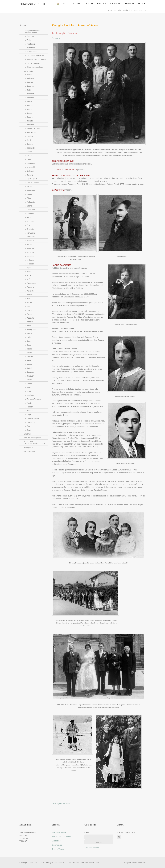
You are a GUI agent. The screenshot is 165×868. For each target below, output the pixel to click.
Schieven (30, 376)
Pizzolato (30, 318)
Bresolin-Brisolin (33, 129)
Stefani (29, 384)
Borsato (30, 121)
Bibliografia (28, 448)
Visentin (30, 411)
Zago (29, 415)
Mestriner (30, 256)
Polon (29, 326)
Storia (90, 4)
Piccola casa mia (33, 63)
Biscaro (30, 117)
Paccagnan (31, 283)
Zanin (29, 426)
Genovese (31, 210)
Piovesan (30, 310)
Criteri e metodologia (35, 67)
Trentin (29, 403)
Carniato (30, 136)
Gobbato (30, 221)
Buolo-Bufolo (32, 132)
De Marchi (31, 167)
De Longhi (31, 163)
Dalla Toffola (32, 159)
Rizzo (29, 341)
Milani (29, 272)
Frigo (29, 198)
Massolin (30, 248)
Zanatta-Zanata (33, 418)
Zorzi (29, 430)
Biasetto (30, 109)
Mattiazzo (30, 252)
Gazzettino (56, 841)
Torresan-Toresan (34, 399)
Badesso (30, 78)
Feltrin (29, 187)
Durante (30, 175)
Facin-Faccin (32, 179)
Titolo (29, 40)
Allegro (29, 74)
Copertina (30, 36)
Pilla (28, 306)
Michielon (30, 264)
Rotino (29, 349)
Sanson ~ (67, 803)
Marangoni (31, 233)
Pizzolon (30, 322)
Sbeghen (30, 372)
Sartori (29, 368)
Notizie (76, 4)
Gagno (29, 206)
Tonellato (30, 395)
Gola (28, 225)
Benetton (30, 98)
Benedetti (30, 94)
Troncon (30, 407)
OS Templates (140, 863)
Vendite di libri (30, 451)
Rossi (29, 345)
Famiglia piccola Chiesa (36, 59)
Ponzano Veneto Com (90, 863)
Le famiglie (28, 71)
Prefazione (31, 48)
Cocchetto (31, 148)
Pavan (29, 295)
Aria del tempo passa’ (33, 438)
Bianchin (30, 105)
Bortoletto (30, 125)
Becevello (30, 86)
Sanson (30, 357)
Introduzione (32, 52)
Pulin (29, 337)
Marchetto (31, 237)
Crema (29, 152)
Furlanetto (31, 202)
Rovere (29, 353)
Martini (29, 245)
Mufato (29, 279)
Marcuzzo (30, 241)
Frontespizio (31, 44)
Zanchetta (31, 422)
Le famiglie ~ (57, 803)
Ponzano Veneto (32, 4)
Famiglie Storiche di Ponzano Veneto (129, 10)
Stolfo (29, 387)
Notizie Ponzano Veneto (62, 837)
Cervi (29, 140)
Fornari (29, 194)
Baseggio (30, 82)
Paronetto (30, 291)
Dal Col (30, 156)
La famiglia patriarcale (35, 56)
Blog (66, 4)
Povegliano (31, 330)
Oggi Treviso (57, 845)
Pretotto (30, 333)
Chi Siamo (115, 4)
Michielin (30, 260)
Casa (111, 10)
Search (142, 4)
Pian (28, 299)
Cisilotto (30, 144)
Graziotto (30, 229)
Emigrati (102, 4)
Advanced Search (92, 848)
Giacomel (30, 214)
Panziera (30, 287)
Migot (29, 268)
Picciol (29, 302)
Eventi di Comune (59, 832)
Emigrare (28, 434)
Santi (29, 360)
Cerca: (87, 832)
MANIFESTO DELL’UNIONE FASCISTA (34, 443)
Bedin (29, 90)
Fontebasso (31, 190)
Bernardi (30, 102)
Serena (29, 380)
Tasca (29, 391)
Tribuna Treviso (58, 849)
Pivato (29, 314)
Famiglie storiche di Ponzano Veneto (32, 32)
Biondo (29, 113)
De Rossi (30, 171)
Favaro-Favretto (33, 183)
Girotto (29, 217)
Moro (29, 275)
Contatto (129, 4)
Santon (29, 364)
